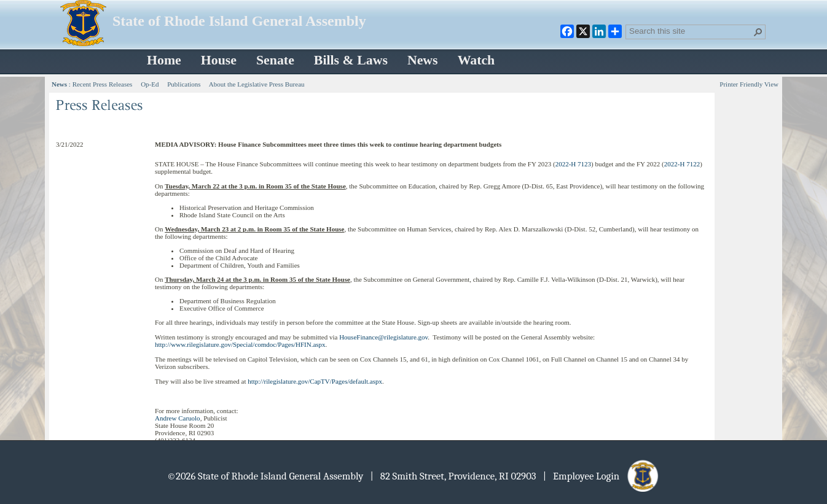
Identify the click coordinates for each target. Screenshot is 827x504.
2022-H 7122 (682, 164)
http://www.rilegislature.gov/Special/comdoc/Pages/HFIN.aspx (240, 344)
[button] (758, 32)
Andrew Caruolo (178, 418)
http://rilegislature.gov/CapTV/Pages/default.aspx (315, 381)
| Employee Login (602, 476)
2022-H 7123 (573, 164)
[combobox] (691, 31)
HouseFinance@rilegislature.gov (383, 337)
